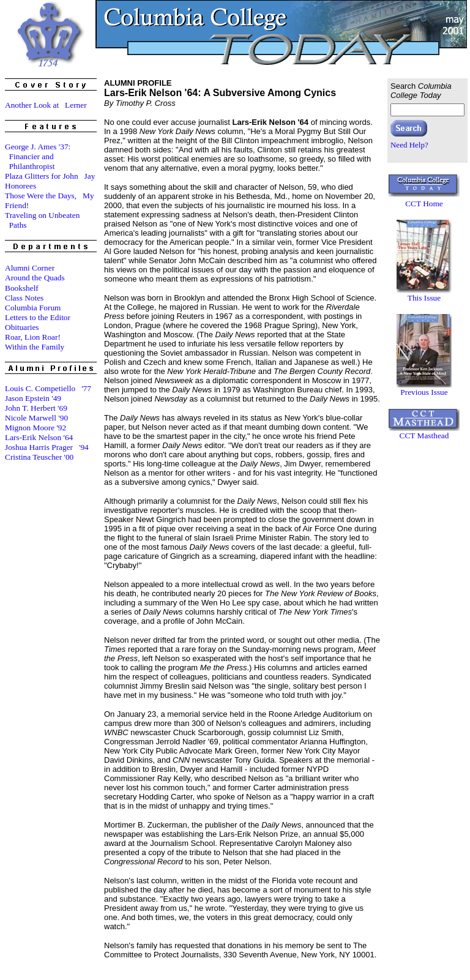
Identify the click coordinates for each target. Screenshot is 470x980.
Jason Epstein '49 (33, 398)
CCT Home (424, 204)
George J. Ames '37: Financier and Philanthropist (38, 156)
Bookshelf (22, 288)
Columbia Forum (33, 308)
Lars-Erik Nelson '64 (39, 437)
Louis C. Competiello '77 (48, 388)
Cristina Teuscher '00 (39, 457)
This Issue (424, 298)
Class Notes (24, 298)
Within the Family (35, 347)
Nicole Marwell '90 (36, 418)
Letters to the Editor (38, 317)
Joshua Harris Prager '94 (47, 447)
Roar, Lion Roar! (33, 337)
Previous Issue (424, 392)
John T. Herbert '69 (36, 408)
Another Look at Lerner (46, 105)
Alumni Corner (30, 268)
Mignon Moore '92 (35, 428)
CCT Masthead (424, 436)
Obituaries (22, 327)
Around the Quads (35, 278)
